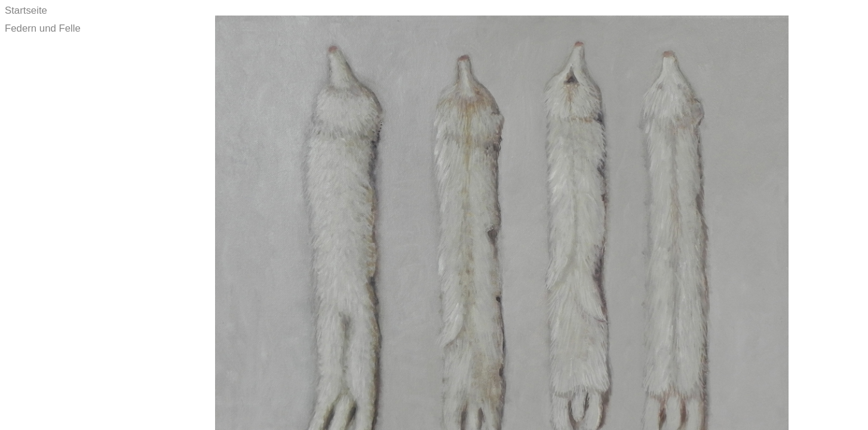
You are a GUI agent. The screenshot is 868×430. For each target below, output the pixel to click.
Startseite (26, 10)
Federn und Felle (43, 28)
